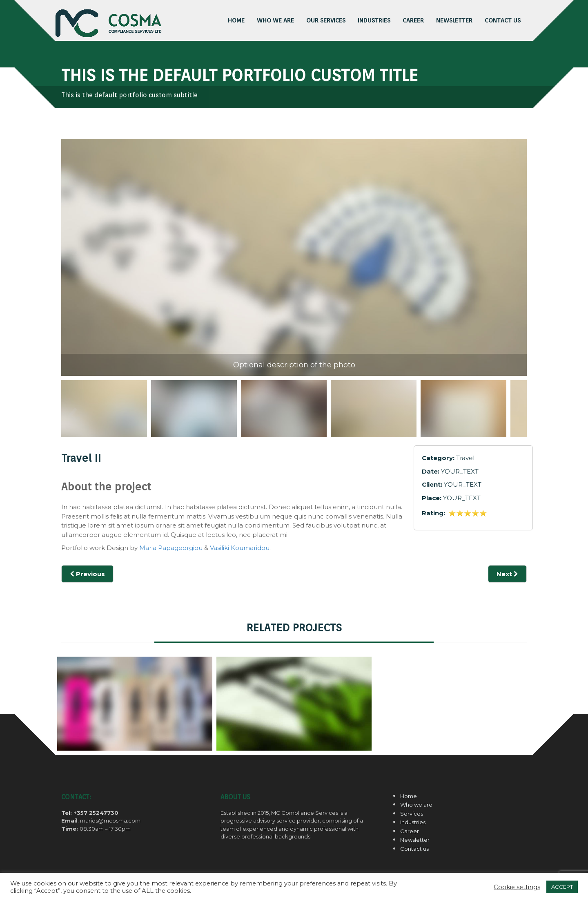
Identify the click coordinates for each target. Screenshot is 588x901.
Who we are (275, 20)
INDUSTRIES (374, 20)
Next (507, 574)
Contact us (414, 849)
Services (412, 814)
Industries (413, 822)
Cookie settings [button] (517, 887)
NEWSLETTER (454, 20)
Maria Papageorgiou (171, 548)
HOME (236, 20)
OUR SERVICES (326, 20)
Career (410, 831)
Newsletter (415, 840)
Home (409, 796)
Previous (72, 415)
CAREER (413, 20)
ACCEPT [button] (562, 887)
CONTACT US (503, 20)
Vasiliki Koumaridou (240, 548)
